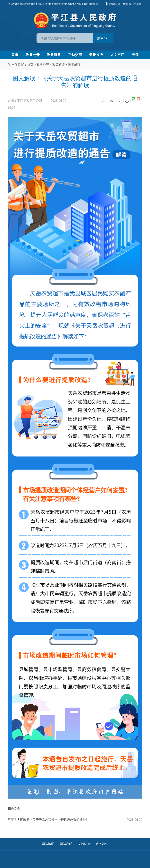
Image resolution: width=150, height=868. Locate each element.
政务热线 (102, 844)
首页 (15, 55)
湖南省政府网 (28, 4)
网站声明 (66, 844)
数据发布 (96, 55)
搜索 (103, 38)
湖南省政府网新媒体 (64, 4)
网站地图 (48, 844)
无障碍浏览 (113, 4)
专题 (135, 55)
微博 (127, 4)
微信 (137, 4)
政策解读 (59, 65)
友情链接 (84, 844)
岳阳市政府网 (45, 4)
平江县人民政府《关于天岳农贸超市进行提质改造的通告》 (75, 820)
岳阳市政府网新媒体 (87, 4)
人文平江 (117, 55)
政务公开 (33, 55)
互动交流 (75, 55)
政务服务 (54, 55)
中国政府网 (13, 4)
